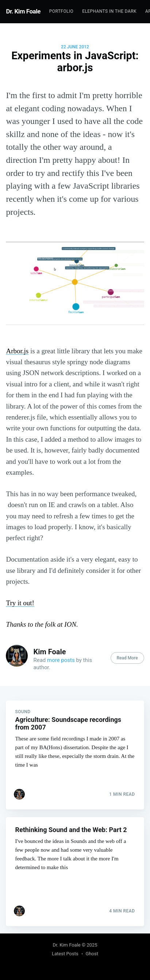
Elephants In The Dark (109, 11)
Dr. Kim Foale (23, 11)
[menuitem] (61, 11)
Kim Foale (49, 652)
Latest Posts (65, 954)
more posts (61, 660)
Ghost (92, 954)
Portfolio (61, 11)
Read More (127, 658)
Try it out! (20, 603)
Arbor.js (17, 351)
